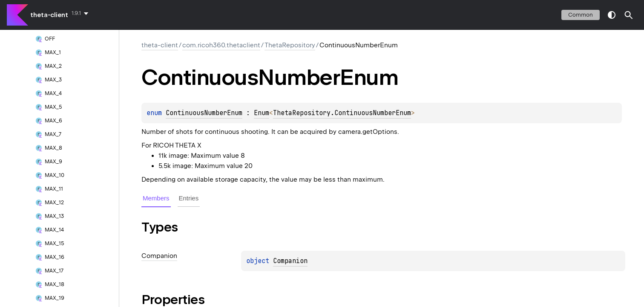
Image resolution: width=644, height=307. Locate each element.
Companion (290, 261)
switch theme (612, 15)
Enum (262, 113)
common (581, 15)
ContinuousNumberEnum (204, 113)
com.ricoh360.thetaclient (221, 45)
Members (156, 198)
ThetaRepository (290, 45)
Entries (189, 198)
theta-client (49, 15)
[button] (629, 15)
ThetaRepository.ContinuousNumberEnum (342, 113)
